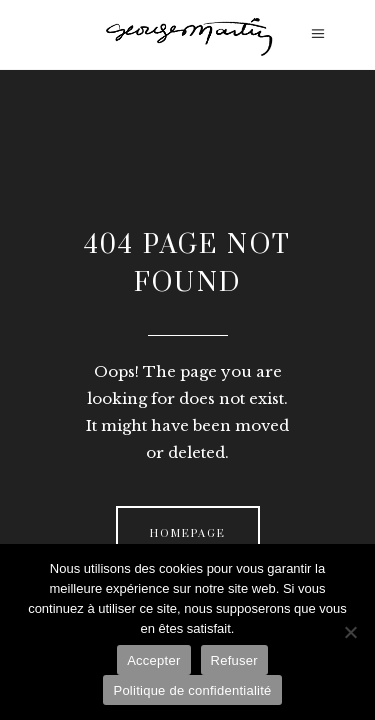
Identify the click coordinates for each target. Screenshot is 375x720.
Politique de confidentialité (192, 690)
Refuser (234, 660)
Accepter (153, 660)
